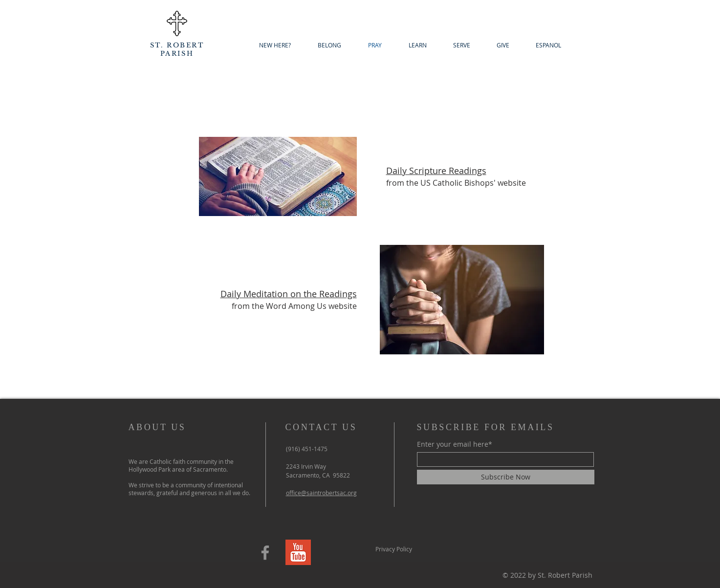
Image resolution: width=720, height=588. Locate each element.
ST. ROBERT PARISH (177, 49)
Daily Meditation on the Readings (289, 294)
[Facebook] (265, 553)
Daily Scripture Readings (436, 171)
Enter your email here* (455, 444)
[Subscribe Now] (506, 477)
